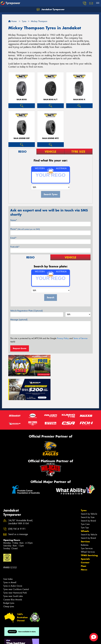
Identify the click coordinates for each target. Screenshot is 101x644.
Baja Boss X (79, 100)
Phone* (25, 229)
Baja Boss (22, 100)
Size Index (8, 554)
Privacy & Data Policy (19, 640)
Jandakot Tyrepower (50, 9)
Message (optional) (19, 320)
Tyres (84, 486)
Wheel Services (88, 527)
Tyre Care (85, 500)
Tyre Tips (85, 503)
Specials (85, 534)
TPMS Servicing (89, 531)
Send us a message (18, 510)
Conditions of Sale (35, 640)
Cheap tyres (9, 582)
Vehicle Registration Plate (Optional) (26, 311)
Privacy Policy (63, 338)
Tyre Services (87, 524)
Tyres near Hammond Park (15, 568)
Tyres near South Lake (13, 572)
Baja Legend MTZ (50, 138)
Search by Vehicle (89, 489)
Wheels (85, 507)
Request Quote (20, 348)
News (84, 545)
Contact (85, 538)
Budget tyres (9, 579)
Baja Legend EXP (22, 138)
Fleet (84, 542)
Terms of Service (80, 338)
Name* (14, 220)
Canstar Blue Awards (13, 575)
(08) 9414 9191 (17, 504)
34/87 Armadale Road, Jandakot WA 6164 (21, 498)
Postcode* (15, 247)
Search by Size (88, 493)
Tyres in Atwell (10, 558)
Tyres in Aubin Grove (13, 561)
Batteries (85, 520)
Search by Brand (88, 496)
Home (12, 21)
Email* (13, 238)
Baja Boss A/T (50, 100)
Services (85, 517)
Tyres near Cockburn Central (16, 565)
